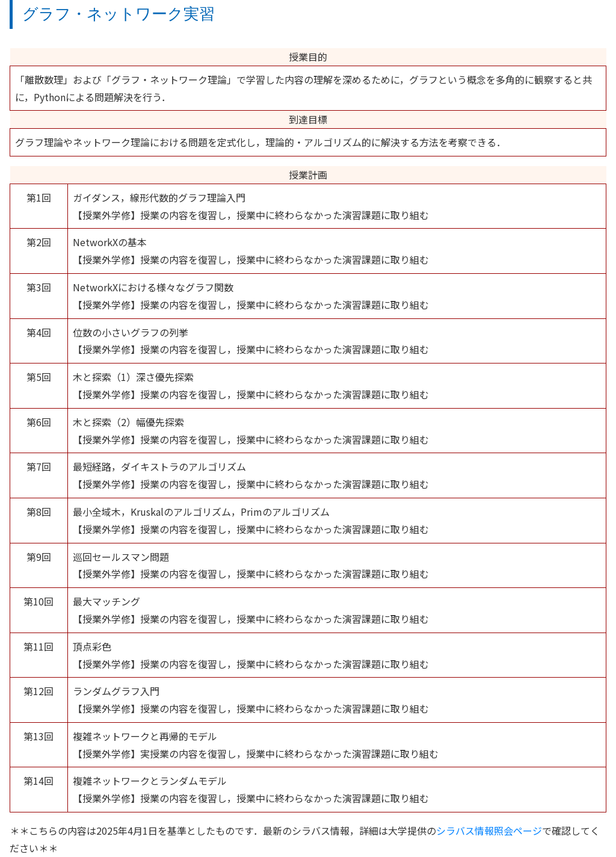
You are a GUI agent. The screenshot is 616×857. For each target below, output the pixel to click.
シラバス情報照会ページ (489, 831)
